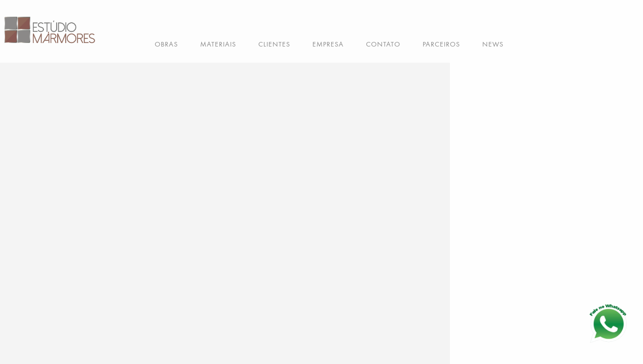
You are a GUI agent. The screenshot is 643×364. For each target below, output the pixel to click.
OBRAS (166, 44)
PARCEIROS (441, 44)
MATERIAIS (218, 44)
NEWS (493, 44)
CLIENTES (274, 44)
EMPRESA (328, 44)
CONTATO (383, 44)
